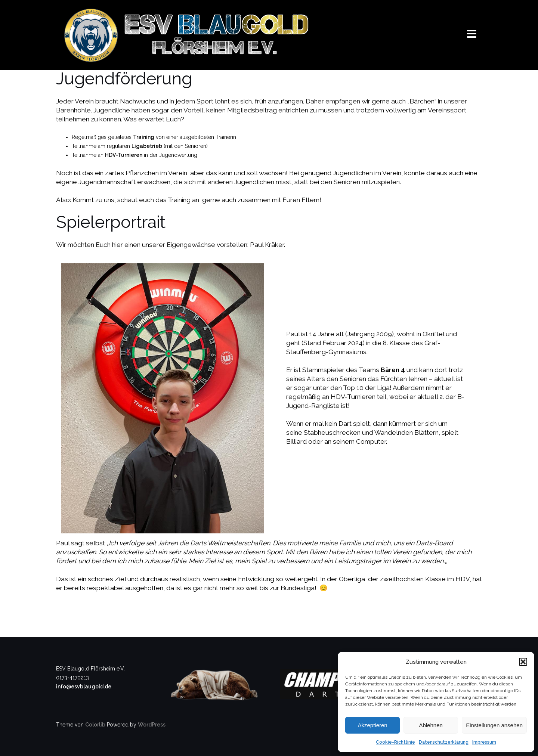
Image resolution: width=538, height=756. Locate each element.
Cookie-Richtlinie (395, 742)
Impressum (484, 742)
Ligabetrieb (147, 146)
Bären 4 (393, 370)
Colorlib (95, 725)
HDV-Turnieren (124, 155)
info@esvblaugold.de (84, 687)
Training (144, 137)
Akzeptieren (372, 725)
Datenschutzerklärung (444, 742)
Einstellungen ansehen (494, 725)
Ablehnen (431, 725)
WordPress (152, 725)
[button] (523, 662)
